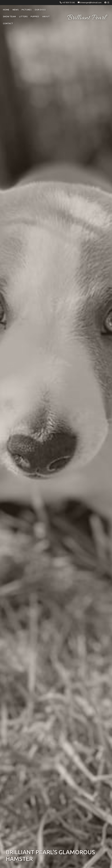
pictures (27, 10)
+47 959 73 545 (68, 2)
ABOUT (46, 17)
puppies (35, 17)
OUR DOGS (40, 10)
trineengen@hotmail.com (91, 2)
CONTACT (8, 23)
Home (6, 10)
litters (23, 17)
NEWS (16, 10)
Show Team (9, 17)
